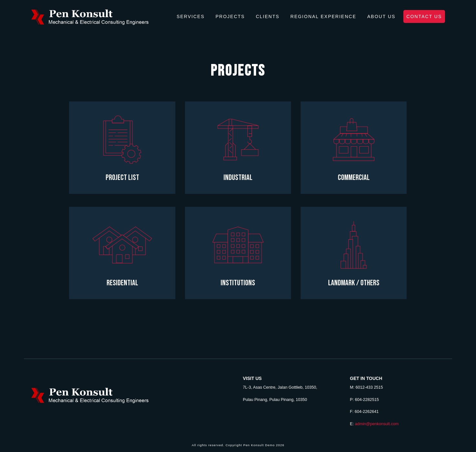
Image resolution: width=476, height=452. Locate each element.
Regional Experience (323, 16)
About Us (381, 16)
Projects (230, 16)
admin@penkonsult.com (377, 424)
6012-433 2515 (369, 387)
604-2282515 (367, 400)
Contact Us (424, 16)
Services (191, 16)
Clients (268, 16)
